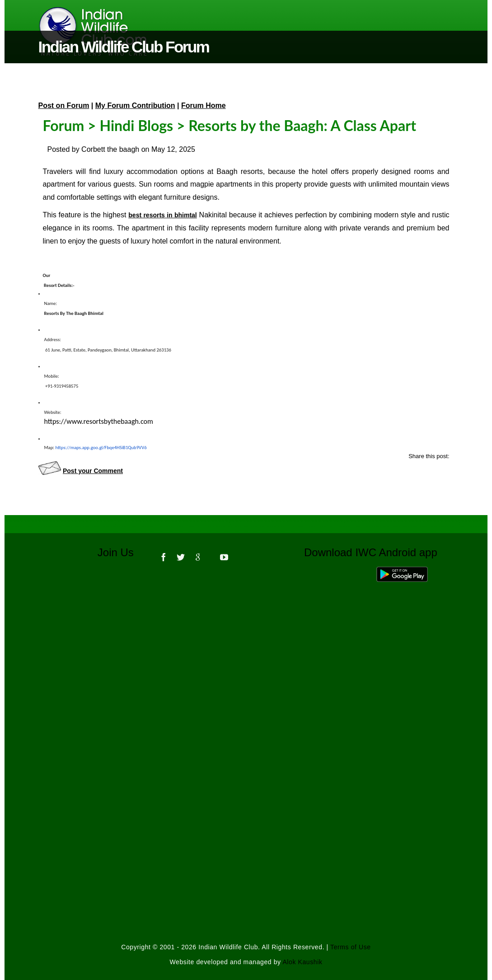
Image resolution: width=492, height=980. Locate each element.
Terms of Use (351, 947)
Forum (64, 125)
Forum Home (204, 106)
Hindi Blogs (136, 125)
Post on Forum (64, 106)
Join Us (122, 552)
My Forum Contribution (135, 106)
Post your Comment (93, 471)
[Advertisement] (246, 693)
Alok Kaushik (302, 962)
